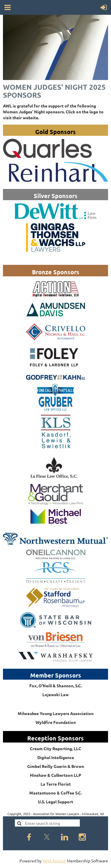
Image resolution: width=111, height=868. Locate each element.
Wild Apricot (54, 861)
